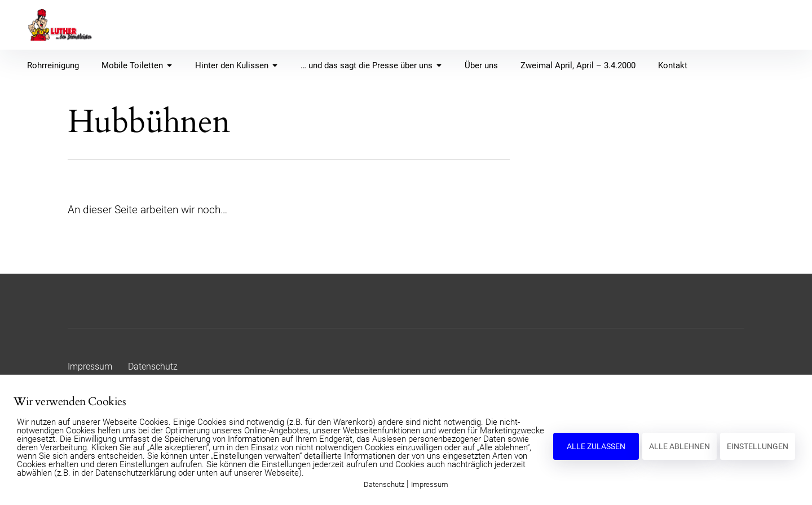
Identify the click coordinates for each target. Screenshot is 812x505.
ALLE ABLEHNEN (679, 446)
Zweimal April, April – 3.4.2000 (578, 65)
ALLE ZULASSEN (596, 446)
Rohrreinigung (53, 65)
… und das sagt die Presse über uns (371, 65)
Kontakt (673, 65)
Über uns (481, 65)
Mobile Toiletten (137, 65)
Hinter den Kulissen (237, 65)
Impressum (90, 366)
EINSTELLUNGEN (758, 446)
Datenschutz (153, 366)
